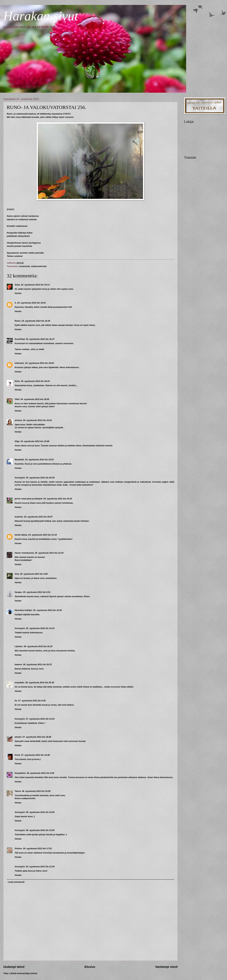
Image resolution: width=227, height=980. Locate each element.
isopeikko (19, 682)
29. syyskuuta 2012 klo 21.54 (40, 867)
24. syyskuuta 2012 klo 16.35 (36, 321)
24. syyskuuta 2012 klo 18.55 (35, 399)
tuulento (19, 517)
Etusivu (90, 967)
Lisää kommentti (16, 882)
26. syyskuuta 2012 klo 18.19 (38, 646)
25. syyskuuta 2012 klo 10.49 (48, 610)
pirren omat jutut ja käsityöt (28, 499)
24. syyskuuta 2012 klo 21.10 (43, 535)
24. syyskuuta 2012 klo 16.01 (31, 303)
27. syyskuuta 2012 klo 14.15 (40, 719)
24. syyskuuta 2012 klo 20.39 (40, 478)
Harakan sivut (41, 16)
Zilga (17, 441)
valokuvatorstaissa (26, 114)
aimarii (18, 737)
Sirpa (17, 285)
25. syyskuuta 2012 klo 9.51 (37, 592)
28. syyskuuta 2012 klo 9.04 (40, 773)
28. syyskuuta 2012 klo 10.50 (36, 791)
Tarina (18, 791)
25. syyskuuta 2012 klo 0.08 (34, 574)
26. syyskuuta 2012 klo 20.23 (37, 664)
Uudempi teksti (14, 967)
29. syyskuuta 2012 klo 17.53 (37, 848)
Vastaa (18, 293)
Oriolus (18, 848)
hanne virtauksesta (24, 553)
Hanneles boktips (23, 610)
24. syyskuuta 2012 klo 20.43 (58, 499)
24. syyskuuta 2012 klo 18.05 (39, 363)
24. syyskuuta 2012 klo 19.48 (35, 441)
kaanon (18, 664)
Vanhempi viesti (167, 967)
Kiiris (17, 381)
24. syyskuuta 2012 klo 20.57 (38, 517)
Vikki (17, 399)
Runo (10, 114)
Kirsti (17, 755)
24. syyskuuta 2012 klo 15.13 (35, 285)
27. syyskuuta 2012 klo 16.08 (37, 737)
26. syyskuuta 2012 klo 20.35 (40, 682)
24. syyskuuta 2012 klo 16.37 (40, 339)
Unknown (19, 363)
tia (16, 701)
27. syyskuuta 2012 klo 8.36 (32, 701)
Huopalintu (20, 773)
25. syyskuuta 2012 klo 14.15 (40, 628)
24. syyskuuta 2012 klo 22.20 (49, 553)
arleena (18, 420)
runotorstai (24, 266)
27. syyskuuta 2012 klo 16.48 (35, 755)
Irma (17, 574)
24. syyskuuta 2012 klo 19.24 (37, 420)
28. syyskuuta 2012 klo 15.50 (40, 812)
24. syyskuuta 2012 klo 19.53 (39, 460)
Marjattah (19, 460)
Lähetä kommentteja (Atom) (23, 973)
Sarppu (18, 592)
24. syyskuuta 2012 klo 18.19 (35, 381)
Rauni (18, 321)
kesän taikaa (21, 535)
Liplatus (19, 646)
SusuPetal (20, 339)
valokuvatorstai (39, 266)
